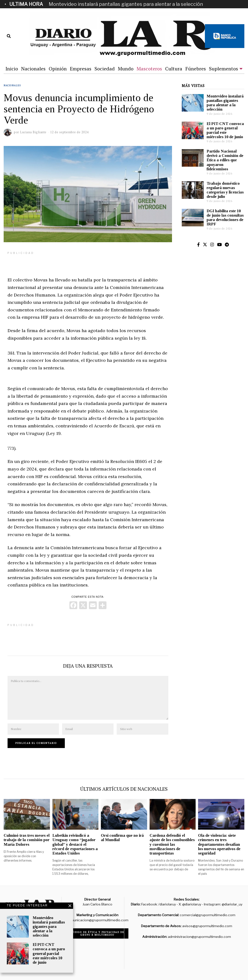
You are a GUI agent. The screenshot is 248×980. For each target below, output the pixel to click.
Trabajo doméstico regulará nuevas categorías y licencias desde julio (225, 190)
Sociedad (105, 69)
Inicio (12, 69)
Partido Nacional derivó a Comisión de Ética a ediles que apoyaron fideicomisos (225, 160)
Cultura (174, 69)
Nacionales (33, 69)
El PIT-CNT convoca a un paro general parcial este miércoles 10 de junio (225, 130)
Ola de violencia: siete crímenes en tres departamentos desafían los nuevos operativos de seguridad (219, 844)
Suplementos (224, 69)
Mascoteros (149, 69)
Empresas (81, 69)
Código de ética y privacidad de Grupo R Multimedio (97, 933)
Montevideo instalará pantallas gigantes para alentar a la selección (126, 4)
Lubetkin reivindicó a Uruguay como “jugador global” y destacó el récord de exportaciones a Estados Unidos (75, 844)
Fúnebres (196, 69)
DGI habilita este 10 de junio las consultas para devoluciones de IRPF (225, 217)
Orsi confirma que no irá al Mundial (122, 838)
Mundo (126, 69)
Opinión (58, 69)
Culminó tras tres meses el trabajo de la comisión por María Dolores (27, 840)
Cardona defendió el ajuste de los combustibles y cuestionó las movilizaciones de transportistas (172, 844)
